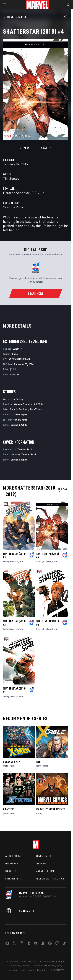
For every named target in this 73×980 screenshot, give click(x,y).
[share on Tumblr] (29, 944)
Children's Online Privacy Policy (47, 966)
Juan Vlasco (36, 409)
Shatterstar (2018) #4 (48, 555)
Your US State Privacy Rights (52, 961)
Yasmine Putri (13, 207)
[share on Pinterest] (50, 944)
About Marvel (14, 856)
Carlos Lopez (20, 414)
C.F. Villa (38, 193)
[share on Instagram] (22, 944)
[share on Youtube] (36, 944)
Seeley (6, 561)
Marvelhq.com (45, 871)
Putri (21, 561)
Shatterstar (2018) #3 (14, 623)
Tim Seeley (11, 178)
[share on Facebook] (7, 944)
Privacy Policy (28, 961)
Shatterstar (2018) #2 (48, 623)
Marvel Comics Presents (51, 809)
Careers (11, 871)
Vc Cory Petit (20, 420)
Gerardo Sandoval (16, 193)
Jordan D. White (19, 425)
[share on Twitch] (57, 944)
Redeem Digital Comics (50, 879)
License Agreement (16, 970)
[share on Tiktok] (64, 944)
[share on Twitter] (14, 944)
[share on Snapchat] (43, 944)
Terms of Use (12, 961)
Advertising (43, 856)
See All (62, 490)
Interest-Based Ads (38, 970)
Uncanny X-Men (12, 762)
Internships (13, 879)
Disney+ (41, 864)
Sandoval (14, 561)
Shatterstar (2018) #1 (14, 690)
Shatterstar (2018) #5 (14, 555)
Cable (40, 762)
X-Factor (8, 809)
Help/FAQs (12, 864)
